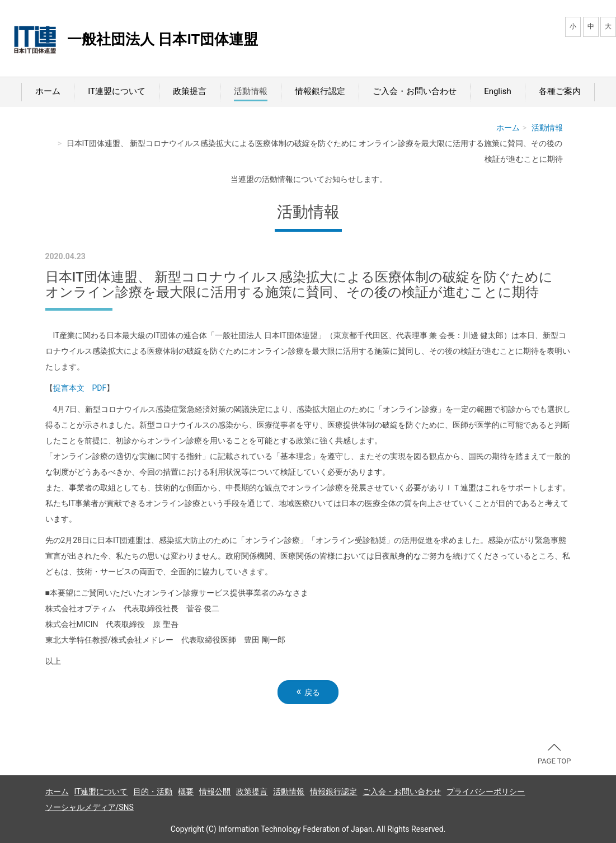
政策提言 (190, 91)
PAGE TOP (554, 755)
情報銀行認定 (320, 91)
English (497, 91)
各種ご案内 (560, 91)
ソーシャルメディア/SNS (90, 807)
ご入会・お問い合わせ (415, 91)
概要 (186, 792)
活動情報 (251, 91)
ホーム (48, 91)
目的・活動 (153, 792)
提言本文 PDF (80, 388)
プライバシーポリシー (486, 792)
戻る (308, 692)
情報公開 (215, 792)
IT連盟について (117, 91)
